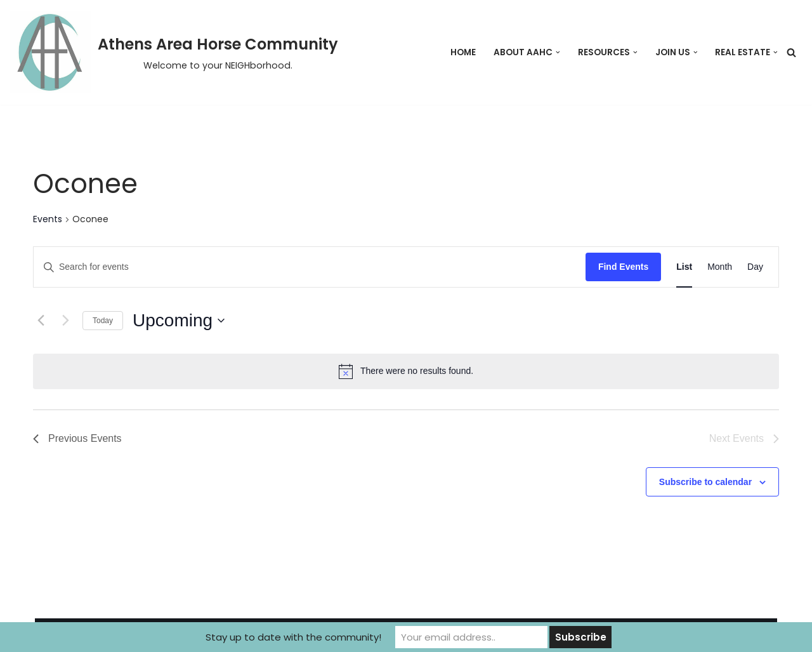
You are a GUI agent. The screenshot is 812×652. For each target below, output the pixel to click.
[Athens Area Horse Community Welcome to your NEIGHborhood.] (174, 52)
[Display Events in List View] (684, 267)
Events (48, 219)
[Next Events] (65, 321)
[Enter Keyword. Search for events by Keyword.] (310, 267)
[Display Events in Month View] (720, 267)
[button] (558, 52)
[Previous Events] (41, 321)
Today (103, 321)
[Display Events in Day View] (755, 267)
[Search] (791, 52)
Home (463, 52)
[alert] (406, 371)
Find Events (623, 267)
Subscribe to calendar (705, 482)
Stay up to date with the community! (293, 637)
